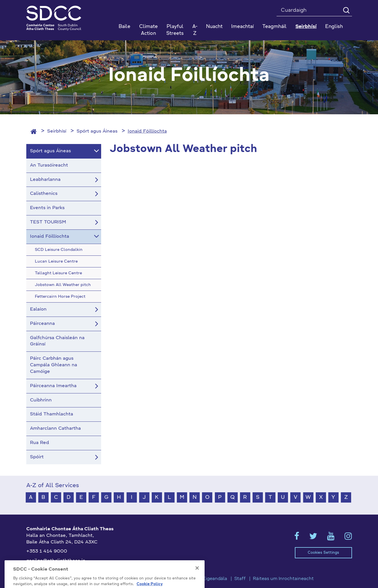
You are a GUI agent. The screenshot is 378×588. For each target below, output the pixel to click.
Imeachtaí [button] (242, 27)
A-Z (195, 30)
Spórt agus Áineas (97, 131)
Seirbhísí (57, 131)
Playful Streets (175, 30)
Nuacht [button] (214, 27)
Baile (124, 27)
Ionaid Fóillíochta (147, 131)
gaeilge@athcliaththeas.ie (56, 561)
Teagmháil (274, 27)
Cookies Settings (323, 553)
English (334, 27)
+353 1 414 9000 (47, 551)
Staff (240, 579)
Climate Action (148, 30)
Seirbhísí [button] (306, 27)
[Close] (197, 585)
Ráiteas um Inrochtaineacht (283, 579)
